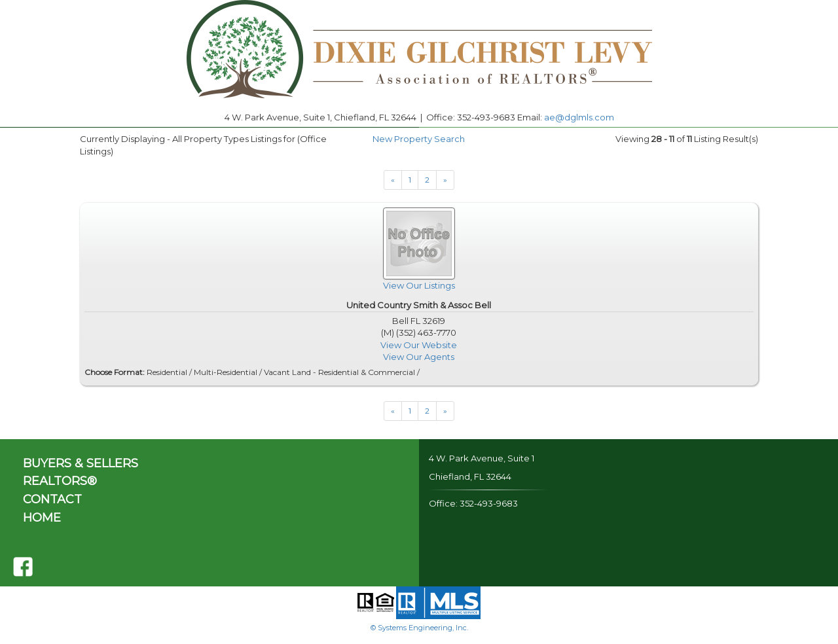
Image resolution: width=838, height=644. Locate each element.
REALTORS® (60, 481)
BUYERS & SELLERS (81, 463)
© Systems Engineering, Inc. (419, 628)
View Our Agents (419, 357)
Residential (167, 372)
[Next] (393, 180)
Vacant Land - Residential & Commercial (339, 372)
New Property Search (419, 139)
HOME (42, 518)
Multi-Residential (226, 372)
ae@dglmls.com (579, 117)
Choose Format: (115, 372)
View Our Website (419, 345)
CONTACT (52, 499)
